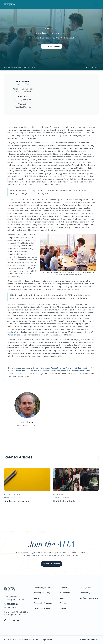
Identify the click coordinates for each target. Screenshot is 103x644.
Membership (65, 593)
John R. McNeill (52, 28)
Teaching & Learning (42, 593)
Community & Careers (43, 603)
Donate (63, 608)
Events (37, 598)
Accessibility (85, 593)
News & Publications (42, 608)
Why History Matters (42, 588)
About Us (64, 588)
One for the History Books (18, 501)
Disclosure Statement (89, 598)
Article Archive (15, 67)
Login (62, 598)
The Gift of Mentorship (64, 501)
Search (63, 603)
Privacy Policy (86, 588)
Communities (14, 335)
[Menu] (96, 5)
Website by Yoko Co (89, 640)
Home (7, 67)
